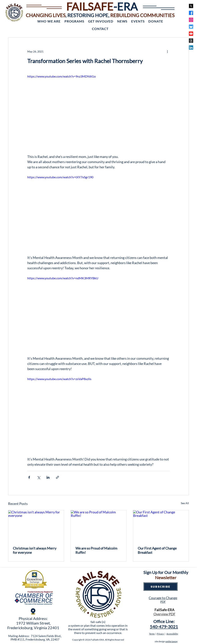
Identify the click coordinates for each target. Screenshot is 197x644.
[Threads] (191, 41)
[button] (49, 21)
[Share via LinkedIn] (48, 477)
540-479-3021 (164, 627)
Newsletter (166, 578)
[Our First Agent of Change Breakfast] (161, 526)
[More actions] (167, 51)
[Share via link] (57, 477)
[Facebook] (191, 13)
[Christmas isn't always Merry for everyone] (36, 526)
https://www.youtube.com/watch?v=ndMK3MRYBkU (63, 278)
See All (185, 503)
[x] (191, 6)
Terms (152, 634)
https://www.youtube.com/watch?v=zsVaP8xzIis (59, 379)
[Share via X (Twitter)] (39, 477)
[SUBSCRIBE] (161, 587)
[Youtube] (191, 34)
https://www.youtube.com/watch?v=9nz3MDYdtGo (62, 76)
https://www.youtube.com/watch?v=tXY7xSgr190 (60, 177)
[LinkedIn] (191, 48)
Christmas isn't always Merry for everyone (35, 550)
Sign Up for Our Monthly (166, 572)
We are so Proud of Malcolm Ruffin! (96, 550)
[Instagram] (191, 20)
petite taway (172, 641)
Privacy (161, 634)
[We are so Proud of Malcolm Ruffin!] (99, 526)
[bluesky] (191, 27)
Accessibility (172, 634)
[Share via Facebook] (29, 477)
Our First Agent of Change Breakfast (157, 550)
